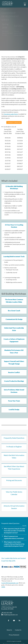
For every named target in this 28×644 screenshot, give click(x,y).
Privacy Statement (14, 635)
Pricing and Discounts (14, 480)
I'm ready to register (14, 122)
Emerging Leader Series (11, 114)
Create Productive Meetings (14, 381)
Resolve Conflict (14, 372)
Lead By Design (14, 409)
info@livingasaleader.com (10, 615)
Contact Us (18, 630)
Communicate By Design (14, 319)
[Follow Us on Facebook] (9, 621)
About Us (9, 630)
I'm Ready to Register (14, 447)
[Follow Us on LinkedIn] (19, 621)
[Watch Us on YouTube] (14, 621)
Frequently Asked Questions (14, 438)
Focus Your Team (14, 401)
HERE (3, 587)
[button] (25, 4)
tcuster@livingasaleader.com (10, 583)
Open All (24, 526)
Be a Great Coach (14, 311)
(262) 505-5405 (8, 613)
